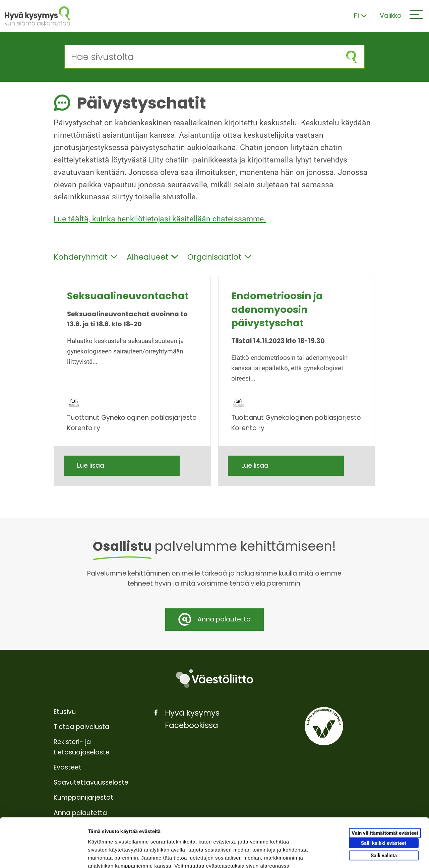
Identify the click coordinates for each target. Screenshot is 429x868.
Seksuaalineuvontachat (128, 296)
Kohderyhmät (85, 257)
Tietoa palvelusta (81, 727)
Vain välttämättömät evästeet (385, 787)
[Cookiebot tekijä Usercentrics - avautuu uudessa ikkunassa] (43, 855)
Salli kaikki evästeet (384, 797)
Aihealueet (152, 257)
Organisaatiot (219, 257)
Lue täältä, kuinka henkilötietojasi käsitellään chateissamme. (160, 219)
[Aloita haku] (351, 57)
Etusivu (65, 712)
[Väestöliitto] (214, 679)
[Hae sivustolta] (202, 57)
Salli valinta (384, 809)
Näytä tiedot (358, 855)
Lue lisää (91, 465)
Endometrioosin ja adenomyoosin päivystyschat (277, 309)
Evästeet (68, 767)
